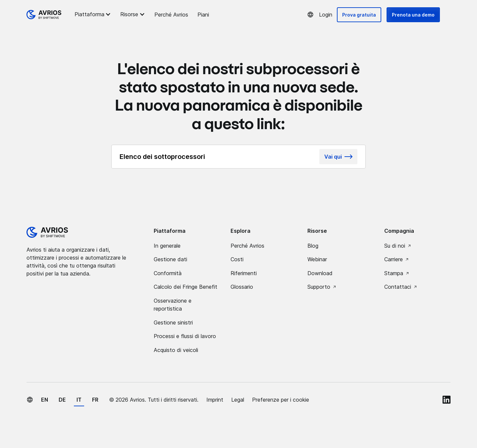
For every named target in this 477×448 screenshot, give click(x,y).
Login (326, 15)
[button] (94, 14)
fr (95, 400)
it (79, 400)
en (45, 400)
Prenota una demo (413, 15)
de (62, 400)
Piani (203, 15)
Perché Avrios (171, 15)
